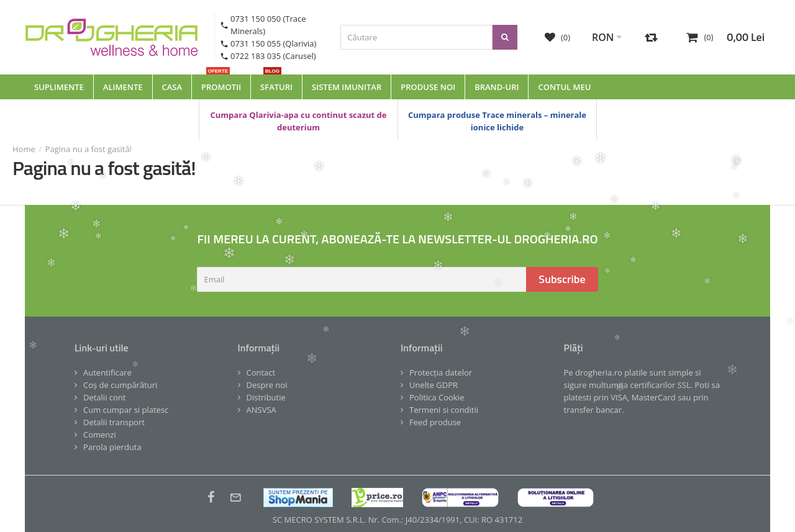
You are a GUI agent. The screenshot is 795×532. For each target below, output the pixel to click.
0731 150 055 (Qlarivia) (273, 43)
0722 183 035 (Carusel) (273, 56)
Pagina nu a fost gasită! (89, 149)
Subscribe (562, 279)
